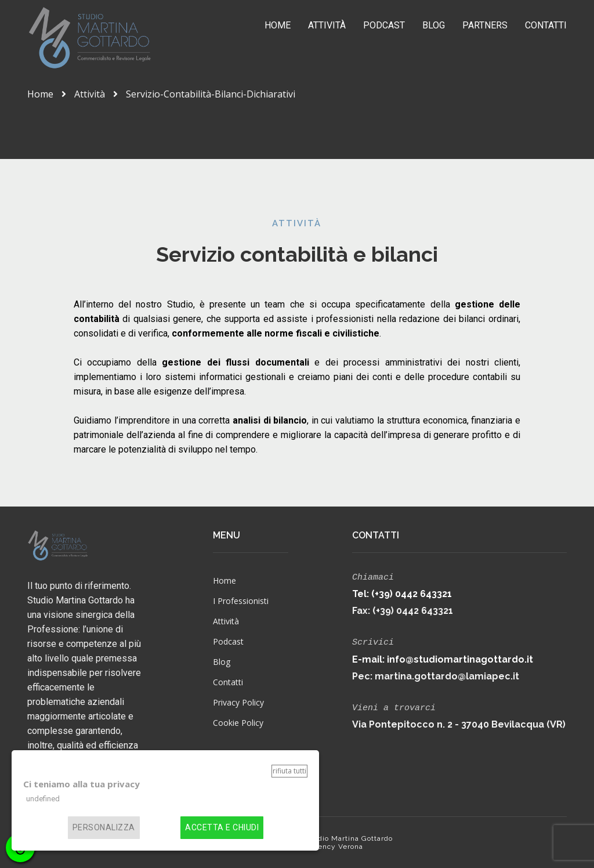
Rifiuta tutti (289, 771)
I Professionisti (241, 601)
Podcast (384, 25)
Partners (485, 25)
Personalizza (104, 828)
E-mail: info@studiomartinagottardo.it (443, 657)
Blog (434, 25)
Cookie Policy (238, 723)
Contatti (546, 25)
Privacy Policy (238, 702)
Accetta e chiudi (222, 828)
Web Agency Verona (326, 847)
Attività (327, 25)
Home (278, 25)
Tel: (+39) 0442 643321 (402, 593)
